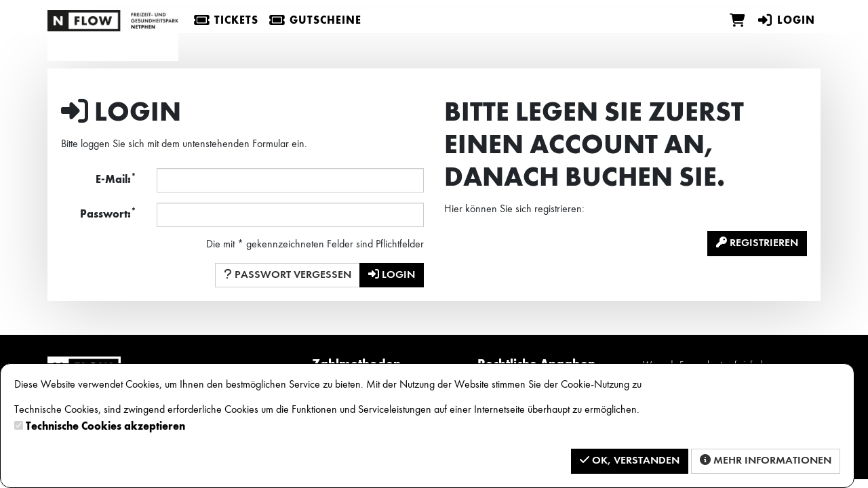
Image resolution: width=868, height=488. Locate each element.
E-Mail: (116, 179)
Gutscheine (315, 21)
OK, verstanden (630, 460)
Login (786, 21)
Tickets (226, 21)
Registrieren (757, 243)
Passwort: (108, 214)
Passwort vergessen (288, 274)
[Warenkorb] (738, 21)
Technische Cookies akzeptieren (105, 427)
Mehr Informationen (766, 460)
